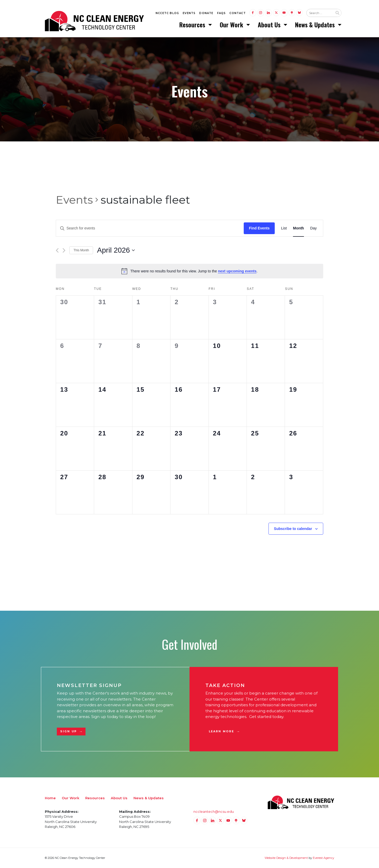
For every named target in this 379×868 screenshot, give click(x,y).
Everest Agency (323, 858)
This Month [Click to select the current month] (81, 251)
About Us (270, 25)
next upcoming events (237, 271)
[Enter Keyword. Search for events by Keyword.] (150, 229)
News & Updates (316, 25)
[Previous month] (57, 251)
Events (189, 13)
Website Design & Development (286, 858)
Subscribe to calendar (293, 529)
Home (50, 798)
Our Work (232, 25)
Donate (206, 13)
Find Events (259, 228)
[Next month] (64, 251)
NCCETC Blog (167, 13)
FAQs (222, 13)
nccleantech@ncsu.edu (214, 811)
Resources (193, 25)
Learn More (221, 732)
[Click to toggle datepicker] (116, 251)
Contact (237, 13)
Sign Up (69, 732)
